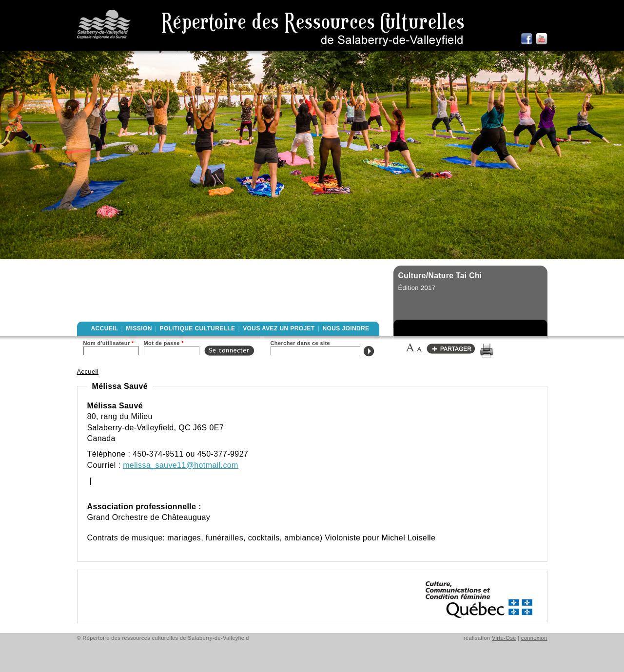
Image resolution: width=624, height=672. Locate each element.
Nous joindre (346, 328)
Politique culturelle (198, 328)
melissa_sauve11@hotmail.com (181, 465)
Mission (139, 328)
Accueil (105, 328)
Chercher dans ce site (301, 343)
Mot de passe (164, 343)
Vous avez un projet (279, 328)
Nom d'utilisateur (109, 343)
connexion (534, 638)
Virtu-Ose (504, 638)
